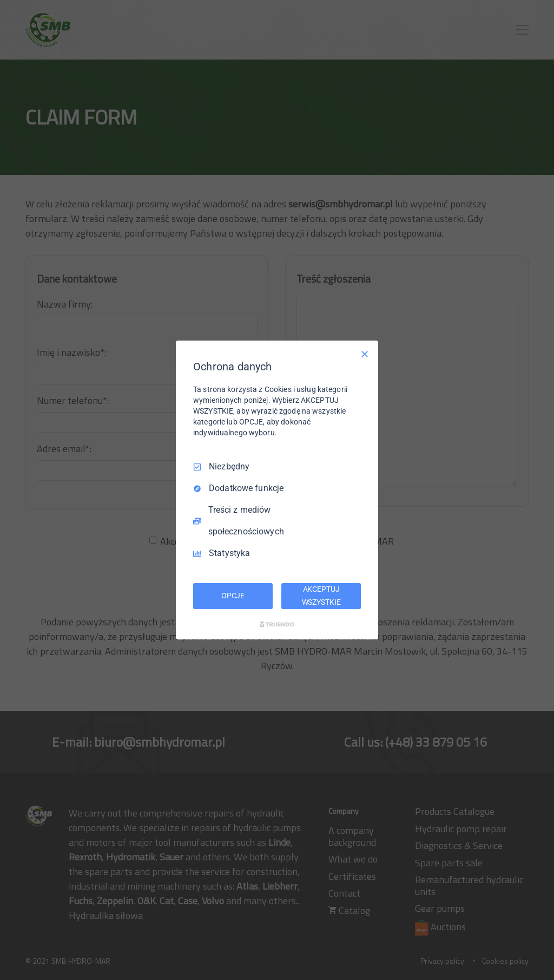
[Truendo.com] (277, 624)
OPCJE (233, 596)
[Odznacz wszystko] (365, 354)
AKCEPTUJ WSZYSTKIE (321, 596)
